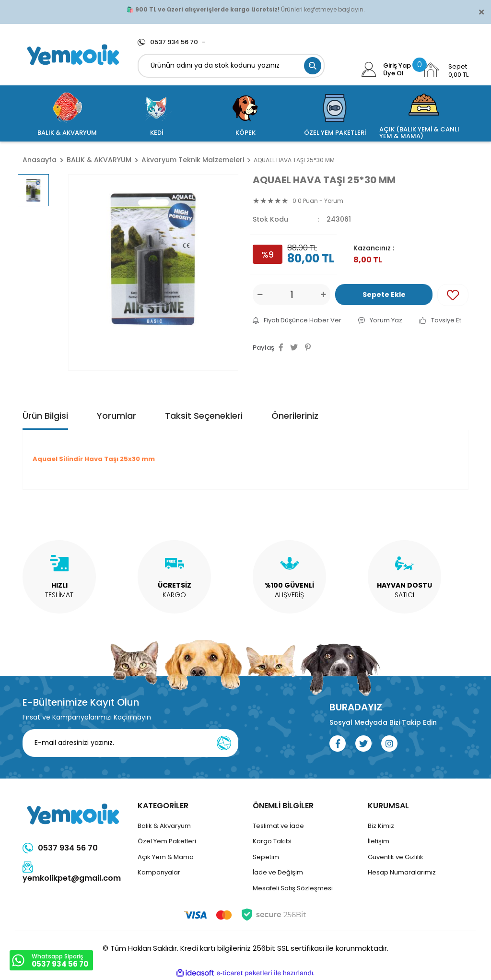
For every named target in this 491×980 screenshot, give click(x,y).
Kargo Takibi (272, 841)
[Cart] (445, 70)
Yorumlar (117, 416)
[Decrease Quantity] (260, 295)
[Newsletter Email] (130, 743)
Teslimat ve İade (278, 826)
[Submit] (224, 743)
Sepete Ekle (384, 295)
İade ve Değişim (278, 872)
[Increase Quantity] (323, 295)
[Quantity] (292, 295)
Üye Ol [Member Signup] (393, 73)
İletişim (379, 841)
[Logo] (73, 55)
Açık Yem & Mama (166, 857)
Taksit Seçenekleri (204, 416)
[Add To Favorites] (453, 295)
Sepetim (266, 857)
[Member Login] (369, 70)
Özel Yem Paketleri (167, 841)
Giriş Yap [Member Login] (397, 66)
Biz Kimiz (381, 826)
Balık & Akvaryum (164, 826)
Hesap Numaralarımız (402, 872)
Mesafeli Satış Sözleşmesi (293, 888)
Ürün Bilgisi (45, 416)
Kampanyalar (159, 872)
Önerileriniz (295, 416)
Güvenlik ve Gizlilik (396, 857)
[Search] (231, 66)
